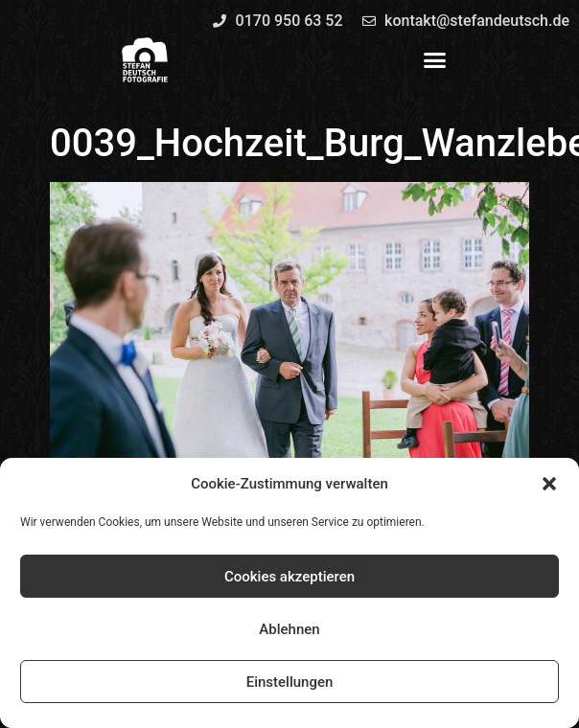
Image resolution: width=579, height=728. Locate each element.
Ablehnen (289, 629)
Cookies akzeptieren (289, 577)
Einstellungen (290, 682)
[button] (549, 484)
